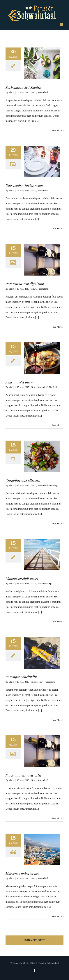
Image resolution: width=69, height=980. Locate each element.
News (34, 92)
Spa (51, 584)
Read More (57, 130)
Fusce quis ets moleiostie (23, 775)
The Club (53, 387)
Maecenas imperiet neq (23, 873)
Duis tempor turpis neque (24, 185)
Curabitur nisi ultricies (23, 480)
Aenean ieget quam (20, 382)
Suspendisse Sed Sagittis (24, 87)
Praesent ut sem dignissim (25, 284)
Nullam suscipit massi (22, 578)
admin (11, 92)
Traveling (53, 485)
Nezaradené (43, 92)
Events (34, 682)
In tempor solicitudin (21, 677)
